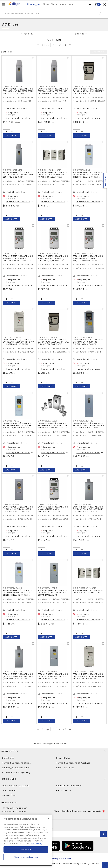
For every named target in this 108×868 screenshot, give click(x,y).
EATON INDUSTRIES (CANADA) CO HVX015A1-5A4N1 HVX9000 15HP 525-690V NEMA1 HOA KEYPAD (18, 509)
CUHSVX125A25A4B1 (12, 170)
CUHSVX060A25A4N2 (83, 421)
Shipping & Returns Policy (16, 768)
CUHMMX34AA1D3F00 (48, 504)
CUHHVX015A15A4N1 (12, 504)
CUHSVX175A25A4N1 (12, 672)
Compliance (8, 758)
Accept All (26, 849)
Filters (27, 34)
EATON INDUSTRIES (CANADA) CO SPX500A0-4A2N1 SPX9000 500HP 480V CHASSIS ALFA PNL (18, 91)
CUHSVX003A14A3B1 (47, 421)
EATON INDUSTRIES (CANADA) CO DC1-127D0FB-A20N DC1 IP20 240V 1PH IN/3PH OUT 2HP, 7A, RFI (18, 342)
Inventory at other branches (18, 118)
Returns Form (63, 790)
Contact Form (9, 795)
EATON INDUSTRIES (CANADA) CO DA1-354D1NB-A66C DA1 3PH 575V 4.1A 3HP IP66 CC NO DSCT (88, 91)
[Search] (54, 13)
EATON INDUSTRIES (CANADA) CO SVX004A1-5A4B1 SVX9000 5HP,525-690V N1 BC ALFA (88, 342)
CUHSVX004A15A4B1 (82, 337)
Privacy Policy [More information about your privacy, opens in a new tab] (36, 843)
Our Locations (9, 790)
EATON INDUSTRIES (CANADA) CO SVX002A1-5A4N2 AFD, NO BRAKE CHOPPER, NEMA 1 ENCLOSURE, (88, 175)
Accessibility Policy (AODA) (16, 772)
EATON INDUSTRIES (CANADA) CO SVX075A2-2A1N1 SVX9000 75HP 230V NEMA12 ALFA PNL (53, 593)
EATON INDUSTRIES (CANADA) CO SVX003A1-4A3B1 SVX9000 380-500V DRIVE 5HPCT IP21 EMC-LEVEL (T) (53, 427)
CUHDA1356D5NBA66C (49, 337)
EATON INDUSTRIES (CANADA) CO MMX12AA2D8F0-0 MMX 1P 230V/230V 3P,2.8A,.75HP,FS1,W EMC (18, 259)
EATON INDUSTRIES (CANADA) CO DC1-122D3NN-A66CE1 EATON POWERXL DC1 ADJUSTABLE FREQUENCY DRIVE (53, 176)
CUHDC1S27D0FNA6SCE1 (84, 588)
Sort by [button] (80, 34)
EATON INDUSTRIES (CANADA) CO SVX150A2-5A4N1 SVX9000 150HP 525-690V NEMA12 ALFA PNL (88, 509)
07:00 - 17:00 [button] (49, 4)
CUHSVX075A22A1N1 (47, 588)
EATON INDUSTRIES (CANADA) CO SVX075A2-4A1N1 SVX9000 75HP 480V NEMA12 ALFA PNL (53, 676)
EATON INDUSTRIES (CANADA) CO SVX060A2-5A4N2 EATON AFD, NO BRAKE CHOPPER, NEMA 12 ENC (88, 426)
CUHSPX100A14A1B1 (47, 86)
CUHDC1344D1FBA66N (83, 672)
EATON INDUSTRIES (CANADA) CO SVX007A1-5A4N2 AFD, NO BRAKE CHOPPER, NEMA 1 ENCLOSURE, (18, 593)
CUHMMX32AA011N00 (48, 254)
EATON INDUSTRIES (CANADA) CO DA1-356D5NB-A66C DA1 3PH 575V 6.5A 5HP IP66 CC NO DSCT (54, 342)
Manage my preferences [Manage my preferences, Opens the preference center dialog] (26, 857)
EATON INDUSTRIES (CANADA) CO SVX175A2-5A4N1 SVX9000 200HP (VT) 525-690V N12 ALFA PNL (18, 676)
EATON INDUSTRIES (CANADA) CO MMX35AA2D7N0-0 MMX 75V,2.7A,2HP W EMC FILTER (88, 258)
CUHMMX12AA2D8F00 (13, 254)
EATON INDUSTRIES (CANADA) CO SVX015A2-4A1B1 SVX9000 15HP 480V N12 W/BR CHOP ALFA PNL (18, 426)
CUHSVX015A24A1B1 (12, 421)
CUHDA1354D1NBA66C (84, 86)
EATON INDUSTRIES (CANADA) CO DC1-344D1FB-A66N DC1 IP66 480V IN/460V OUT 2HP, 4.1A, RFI (89, 676)
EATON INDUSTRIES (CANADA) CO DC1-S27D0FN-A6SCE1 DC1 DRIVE (88, 592)
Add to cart (11, 135)
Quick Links (54, 779)
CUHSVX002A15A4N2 (83, 170)
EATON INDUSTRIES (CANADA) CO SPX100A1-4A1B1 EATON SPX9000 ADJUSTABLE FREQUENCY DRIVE (53, 91)
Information (54, 751)
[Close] (48, 819)
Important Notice (65, 768)
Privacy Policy (63, 758)
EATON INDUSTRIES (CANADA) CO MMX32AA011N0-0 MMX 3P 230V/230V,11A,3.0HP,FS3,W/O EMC (54, 258)
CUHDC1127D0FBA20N (13, 337)
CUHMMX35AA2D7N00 (84, 254)
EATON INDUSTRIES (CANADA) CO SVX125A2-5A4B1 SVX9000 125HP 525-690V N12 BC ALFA (18, 175)
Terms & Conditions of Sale (16, 763)
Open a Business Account (15, 786)
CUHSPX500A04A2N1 (13, 86)
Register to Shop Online (69, 786)
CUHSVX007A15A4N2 (13, 588)
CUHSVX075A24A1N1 (47, 672)
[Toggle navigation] (3, 4)
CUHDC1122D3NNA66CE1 (49, 170)
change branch (67, 4)
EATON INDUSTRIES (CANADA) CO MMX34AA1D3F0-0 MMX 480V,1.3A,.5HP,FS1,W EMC (53, 509)
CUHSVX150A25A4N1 (83, 504)
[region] (26, 840)
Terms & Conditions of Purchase (73, 763)
